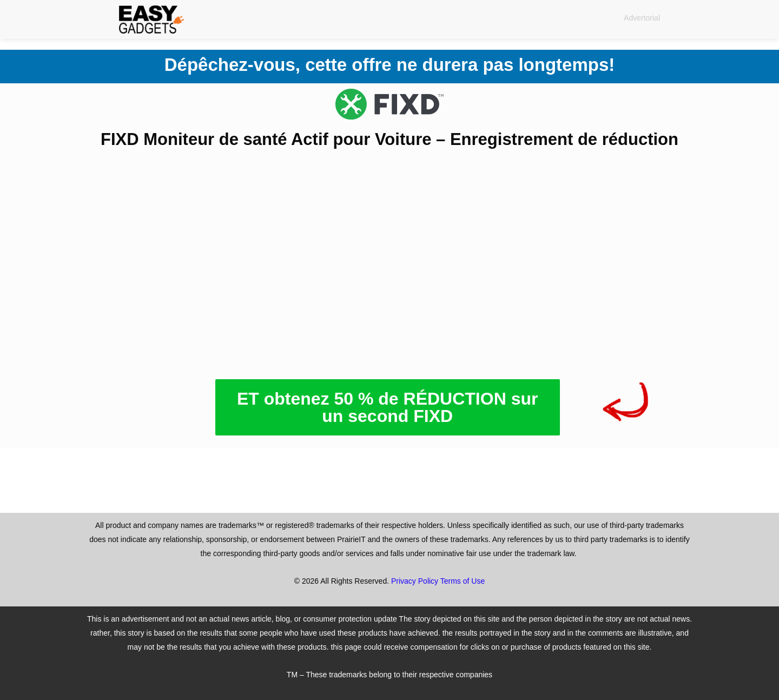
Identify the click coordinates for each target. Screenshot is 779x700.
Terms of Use (463, 581)
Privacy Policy (415, 581)
